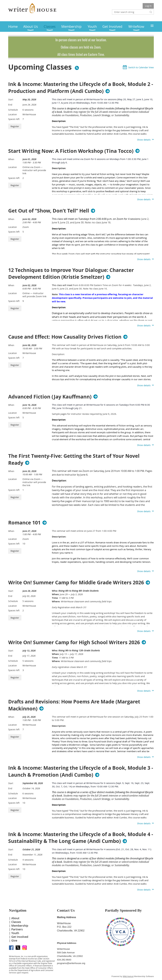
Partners (17, 929)
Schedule (13, 110)
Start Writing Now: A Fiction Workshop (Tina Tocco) (71, 151)
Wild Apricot (128, 976)
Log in (148, 6)
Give (14, 940)
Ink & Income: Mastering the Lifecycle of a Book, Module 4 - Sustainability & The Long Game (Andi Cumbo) (81, 838)
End (10, 105)
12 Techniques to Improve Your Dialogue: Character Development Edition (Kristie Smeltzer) (71, 274)
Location (13, 114)
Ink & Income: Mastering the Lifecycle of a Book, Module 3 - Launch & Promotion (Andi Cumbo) (81, 771)
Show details (144, 140)
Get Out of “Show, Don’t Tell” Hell (49, 211)
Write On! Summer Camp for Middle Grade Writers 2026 (76, 582)
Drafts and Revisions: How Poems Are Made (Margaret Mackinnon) (74, 705)
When (11, 159)
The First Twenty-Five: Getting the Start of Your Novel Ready (74, 459)
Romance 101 (24, 523)
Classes (16, 922)
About (15, 918)
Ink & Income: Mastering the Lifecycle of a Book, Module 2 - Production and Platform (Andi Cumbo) (81, 88)
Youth (15, 933)
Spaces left (14, 119)
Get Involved (20, 937)
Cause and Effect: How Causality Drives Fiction (65, 337)
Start (11, 100)
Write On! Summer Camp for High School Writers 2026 (74, 642)
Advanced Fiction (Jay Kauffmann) (50, 397)
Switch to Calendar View (141, 67)
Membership (20, 926)
